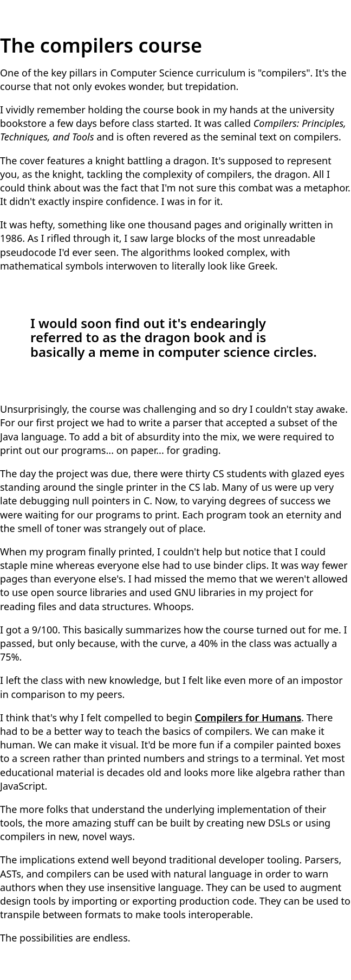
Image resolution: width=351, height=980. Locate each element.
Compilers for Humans (248, 718)
